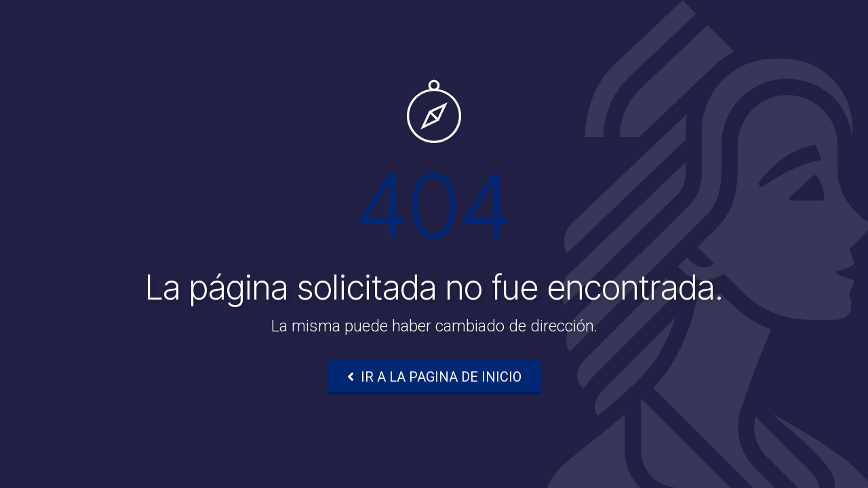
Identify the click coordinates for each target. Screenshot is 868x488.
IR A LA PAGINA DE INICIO (434, 377)
